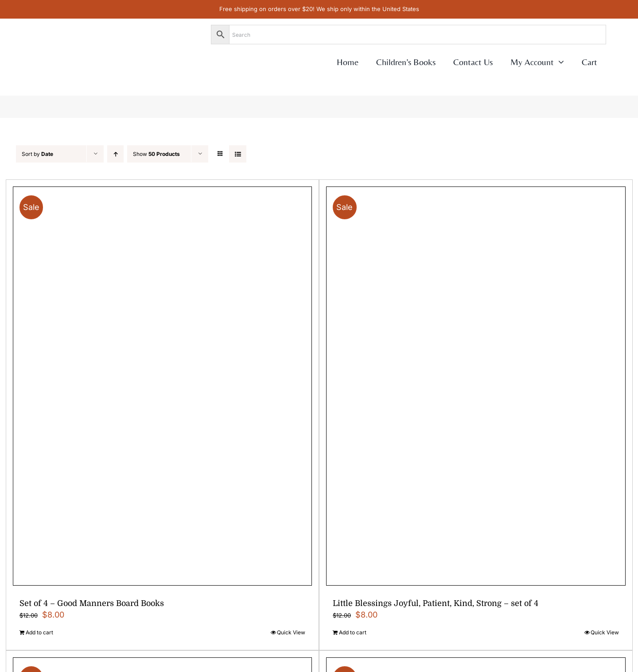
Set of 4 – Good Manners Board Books (92, 603)
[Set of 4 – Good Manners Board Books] (163, 386)
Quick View (291, 632)
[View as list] (238, 154)
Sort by (37, 154)
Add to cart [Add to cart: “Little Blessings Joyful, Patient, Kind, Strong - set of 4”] (353, 632)
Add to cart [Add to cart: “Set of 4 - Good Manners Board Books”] (39, 632)
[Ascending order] (115, 154)
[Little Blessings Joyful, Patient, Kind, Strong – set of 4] (476, 386)
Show (156, 154)
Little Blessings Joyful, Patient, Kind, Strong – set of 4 (436, 603)
